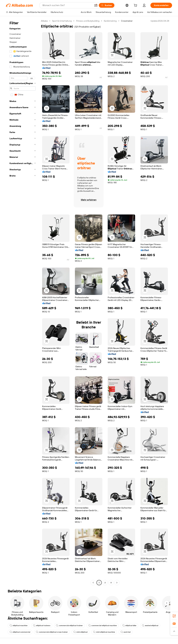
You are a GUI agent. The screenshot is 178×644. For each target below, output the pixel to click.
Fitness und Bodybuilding (88, 21)
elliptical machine (19, 626)
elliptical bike (129, 626)
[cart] (136, 6)
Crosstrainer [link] (127, 21)
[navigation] (23, 302)
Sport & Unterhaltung (62, 21)
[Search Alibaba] (67, 5)
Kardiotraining (110, 21)
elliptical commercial (20, 632)
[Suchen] (107, 5)
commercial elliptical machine (103, 626)
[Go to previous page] (93, 583)
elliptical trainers (42, 626)
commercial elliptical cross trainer (52, 632)
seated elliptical (150, 626)
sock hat (126, 632)
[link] (174, 616)
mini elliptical (80, 632)
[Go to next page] (117, 583)
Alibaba (44, 21)
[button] (96, 5)
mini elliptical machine (104, 632)
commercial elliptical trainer (69, 626)
